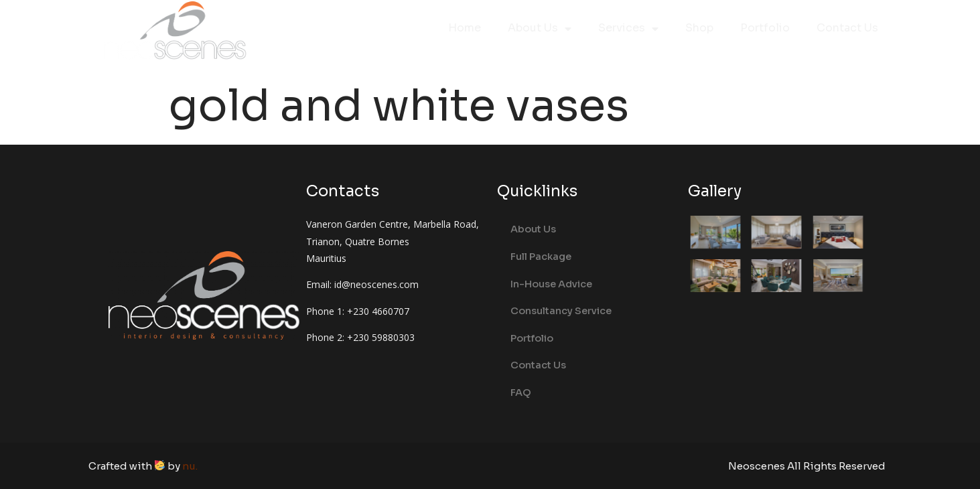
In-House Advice (551, 284)
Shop (699, 28)
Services (628, 29)
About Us (540, 29)
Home (465, 28)
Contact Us (847, 28)
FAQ (521, 393)
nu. (190, 466)
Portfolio (765, 28)
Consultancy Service (561, 311)
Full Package (541, 257)
